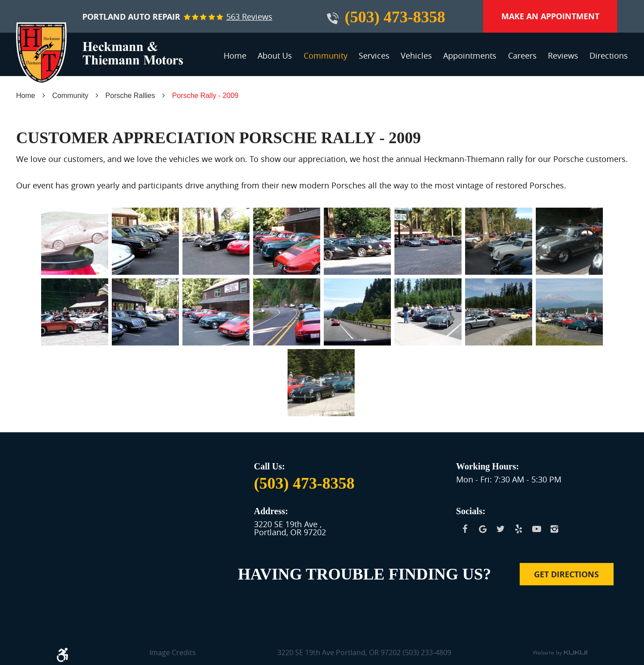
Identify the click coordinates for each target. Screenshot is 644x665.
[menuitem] (235, 59)
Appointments (470, 55)
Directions (609, 55)
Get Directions (566, 574)
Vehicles (416, 55)
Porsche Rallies (130, 96)
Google (483, 529)
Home (235, 55)
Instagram (555, 529)
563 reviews (249, 17)
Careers (522, 55)
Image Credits (173, 653)
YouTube (537, 529)
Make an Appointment (550, 16)
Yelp (519, 529)
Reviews (563, 55)
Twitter (501, 529)
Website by (560, 653)
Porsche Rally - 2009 (205, 96)
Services (374, 55)
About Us (275, 55)
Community (326, 55)
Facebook (465, 529)
